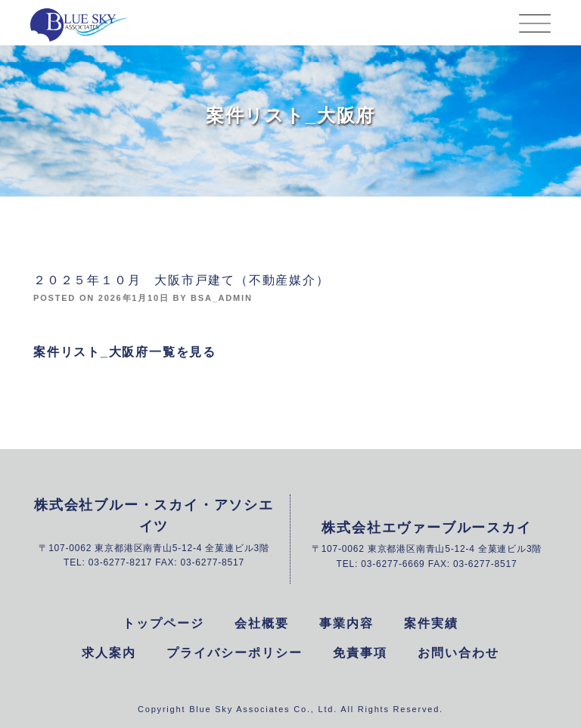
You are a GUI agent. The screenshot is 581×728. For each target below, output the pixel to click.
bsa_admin (222, 298)
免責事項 (360, 653)
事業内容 (346, 623)
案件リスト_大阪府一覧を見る (125, 352)
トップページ (163, 623)
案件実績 (431, 623)
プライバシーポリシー (235, 653)
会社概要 (262, 623)
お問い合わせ (458, 653)
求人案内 (109, 653)
